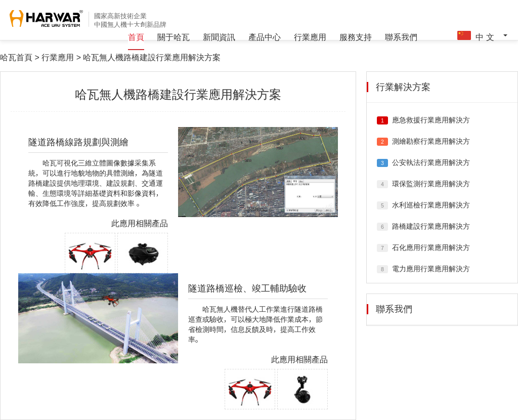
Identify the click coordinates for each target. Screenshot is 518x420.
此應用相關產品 (140, 223)
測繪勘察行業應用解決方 (431, 141)
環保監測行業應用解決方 (431, 184)
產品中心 (265, 37)
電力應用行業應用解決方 (431, 269)
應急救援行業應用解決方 (431, 120)
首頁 (136, 37)
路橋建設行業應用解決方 (431, 226)
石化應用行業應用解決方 (431, 247)
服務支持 (356, 37)
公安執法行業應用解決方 (431, 162)
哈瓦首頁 (16, 57)
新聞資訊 (219, 37)
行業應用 (310, 37)
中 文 (481, 36)
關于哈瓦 (174, 37)
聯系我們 (401, 37)
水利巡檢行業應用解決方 (431, 205)
